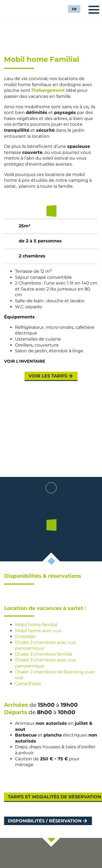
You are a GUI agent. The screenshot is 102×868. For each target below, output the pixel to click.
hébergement (49, 90)
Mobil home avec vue (38, 631)
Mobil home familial (36, 625)
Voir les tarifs (48, 376)
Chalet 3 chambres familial (44, 654)
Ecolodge (25, 636)
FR (74, 9)
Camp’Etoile (28, 684)
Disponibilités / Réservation (45, 821)
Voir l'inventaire (25, 361)
